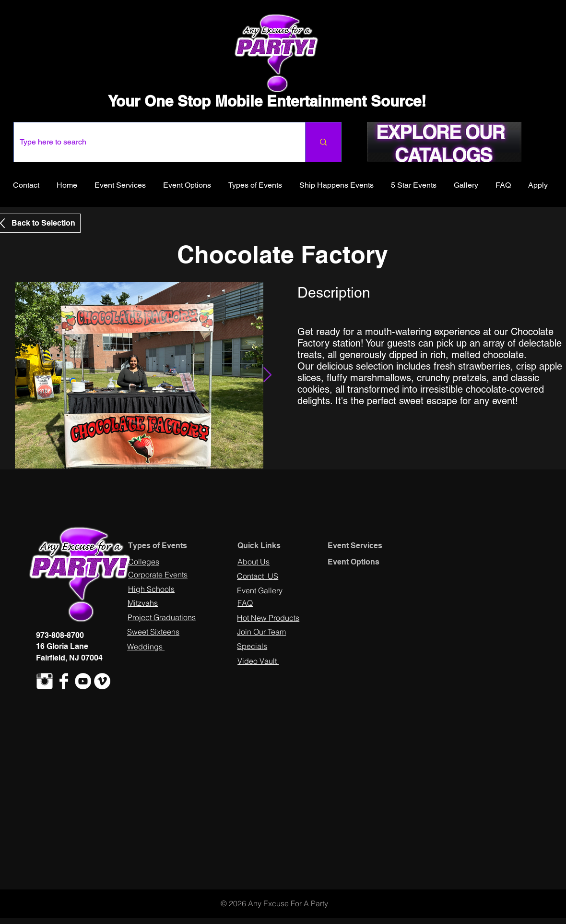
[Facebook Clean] (64, 681)
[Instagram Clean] (45, 681)
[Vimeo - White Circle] (102, 681)
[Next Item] (267, 375)
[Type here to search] (152, 142)
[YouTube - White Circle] (83, 681)
